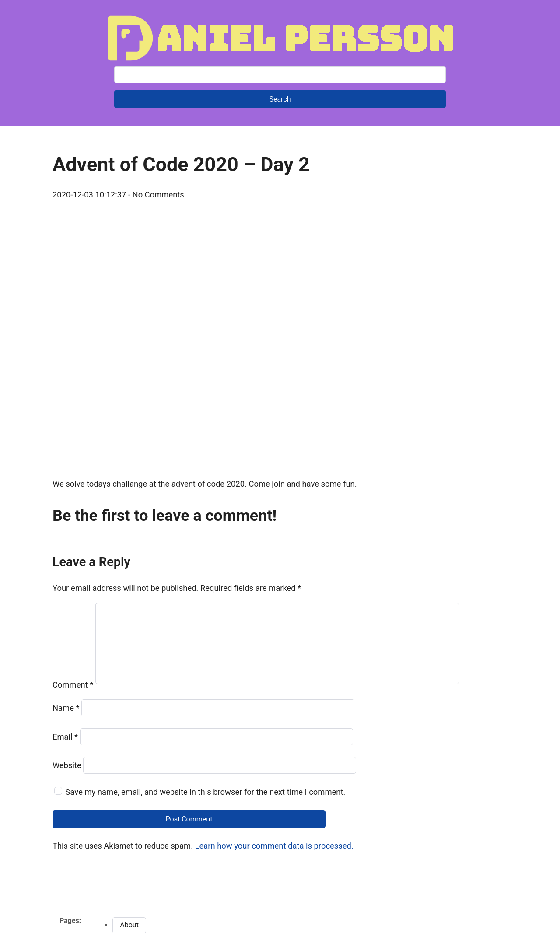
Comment (73, 685)
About (129, 925)
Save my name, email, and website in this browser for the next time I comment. (206, 792)
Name (66, 708)
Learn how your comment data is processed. (274, 846)
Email (65, 737)
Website (67, 765)
